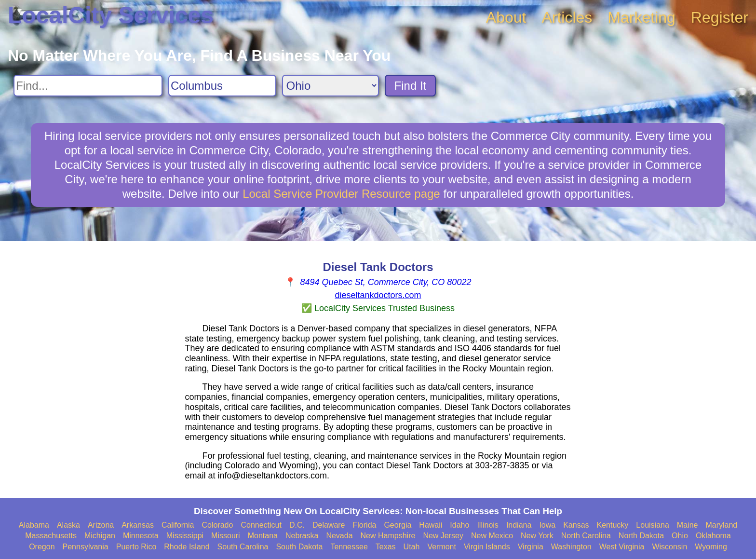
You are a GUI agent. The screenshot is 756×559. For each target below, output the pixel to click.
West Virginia (622, 547)
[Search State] (331, 86)
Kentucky (613, 525)
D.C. (297, 525)
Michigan (100, 536)
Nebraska (302, 536)
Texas (386, 547)
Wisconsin (669, 547)
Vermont (442, 547)
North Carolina (586, 536)
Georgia (398, 525)
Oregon (42, 547)
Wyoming (711, 547)
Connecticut (261, 525)
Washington (571, 547)
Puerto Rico (136, 547)
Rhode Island (187, 547)
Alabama (34, 525)
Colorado (217, 525)
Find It (411, 86)
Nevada (339, 536)
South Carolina (243, 547)
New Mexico (492, 536)
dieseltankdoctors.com (378, 295)
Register (720, 17)
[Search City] (222, 86)
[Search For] (88, 86)
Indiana (519, 525)
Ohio (680, 536)
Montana (263, 536)
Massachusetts (51, 536)
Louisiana (653, 525)
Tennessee (349, 547)
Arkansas (138, 525)
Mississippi (185, 536)
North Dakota (641, 536)
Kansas (576, 525)
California (178, 525)
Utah (412, 547)
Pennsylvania (86, 547)
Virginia (531, 547)
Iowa (547, 525)
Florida (365, 525)
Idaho (459, 525)
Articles (567, 17)
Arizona (101, 525)
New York (537, 536)
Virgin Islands (487, 547)
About (506, 17)
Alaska (68, 525)
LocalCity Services (111, 15)
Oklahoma (713, 536)
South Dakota (299, 547)
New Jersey (443, 536)
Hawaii (431, 525)
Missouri (226, 536)
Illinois (487, 525)
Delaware (329, 525)
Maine (688, 525)
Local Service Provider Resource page (341, 194)
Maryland (721, 525)
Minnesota (141, 536)
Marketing (641, 17)
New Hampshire (388, 536)
